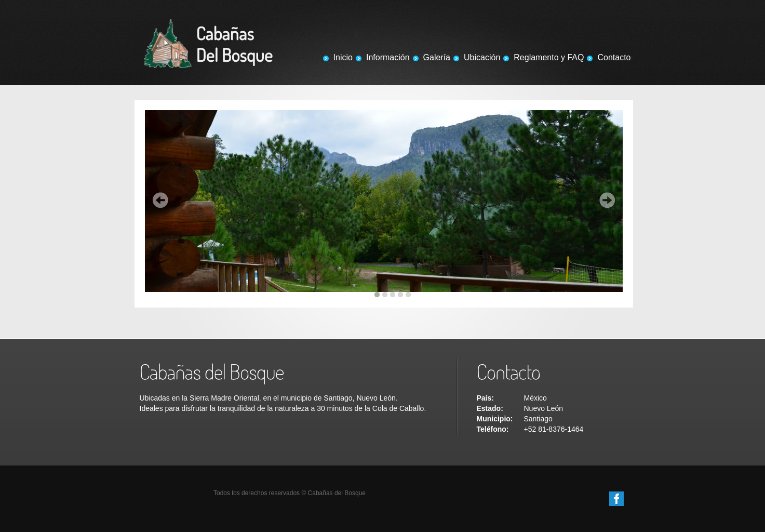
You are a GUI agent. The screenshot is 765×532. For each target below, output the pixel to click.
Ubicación (482, 57)
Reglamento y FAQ (549, 57)
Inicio (343, 57)
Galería (437, 57)
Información (388, 57)
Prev (160, 200)
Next (607, 200)
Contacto (614, 57)
